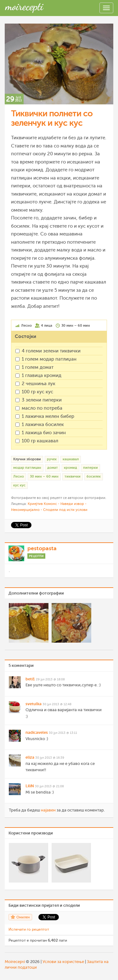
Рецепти (36, 556)
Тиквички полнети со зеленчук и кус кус (52, 118)
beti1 (30, 679)
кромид (70, 468)
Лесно (19, 476)
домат (53, 468)
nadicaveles (37, 732)
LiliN (30, 786)
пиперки (90, 468)
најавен (48, 810)
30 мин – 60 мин (44, 476)
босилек (94, 476)
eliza (30, 757)
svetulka (34, 704)
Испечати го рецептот (29, 929)
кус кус (19, 485)
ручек (52, 459)
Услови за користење (63, 962)
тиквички (73, 476)
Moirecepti (15, 962)
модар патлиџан (27, 468)
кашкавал (71, 459)
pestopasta (42, 548)
